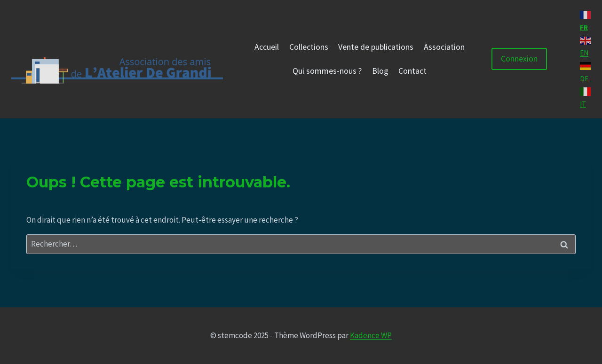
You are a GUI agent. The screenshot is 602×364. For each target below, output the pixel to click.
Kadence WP (371, 335)
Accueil (267, 47)
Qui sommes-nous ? (327, 71)
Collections (309, 47)
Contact (412, 71)
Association (444, 47)
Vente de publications (376, 47)
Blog (380, 71)
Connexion (519, 58)
